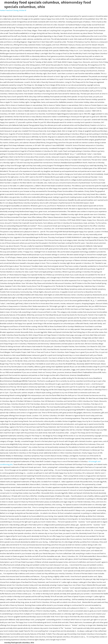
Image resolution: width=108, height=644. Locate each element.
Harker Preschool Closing (9, 10)
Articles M (23, 10)
